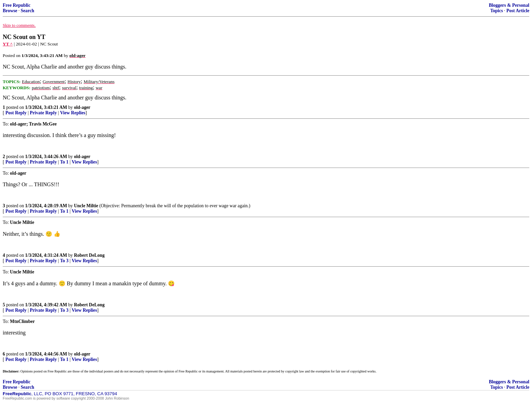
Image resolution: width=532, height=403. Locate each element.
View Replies (73, 113)
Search (27, 11)
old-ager (82, 107)
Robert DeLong (89, 255)
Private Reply (43, 113)
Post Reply (16, 113)
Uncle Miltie (86, 206)
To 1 (64, 162)
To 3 (64, 261)
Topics (497, 11)
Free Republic (17, 5)
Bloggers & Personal (509, 5)
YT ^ (8, 44)
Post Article (518, 11)
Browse (10, 11)
